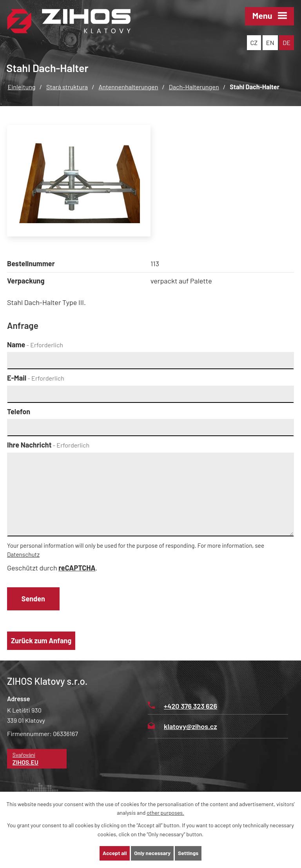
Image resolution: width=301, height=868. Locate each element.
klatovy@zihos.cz (182, 727)
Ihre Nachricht (48, 445)
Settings (188, 853)
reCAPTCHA (77, 568)
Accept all (114, 853)
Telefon (19, 411)
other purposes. (165, 813)
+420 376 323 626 (182, 706)
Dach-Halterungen (194, 87)
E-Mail (36, 378)
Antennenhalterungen (129, 87)
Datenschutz (23, 554)
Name (35, 345)
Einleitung (21, 87)
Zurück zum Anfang (41, 641)
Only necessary (152, 853)
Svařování (37, 759)
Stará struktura (67, 87)
